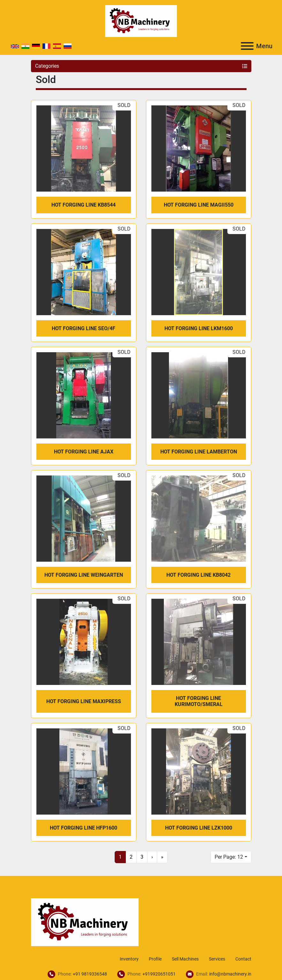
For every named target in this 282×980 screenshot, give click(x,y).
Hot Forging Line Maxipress (84, 701)
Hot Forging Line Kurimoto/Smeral (199, 701)
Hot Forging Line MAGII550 (199, 205)
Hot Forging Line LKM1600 (199, 328)
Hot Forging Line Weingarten (84, 575)
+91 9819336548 (90, 974)
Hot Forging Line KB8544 (84, 205)
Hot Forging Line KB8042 (198, 575)
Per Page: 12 (229, 857)
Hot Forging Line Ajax (84, 452)
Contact (243, 959)
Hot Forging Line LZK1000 (199, 828)
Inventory (129, 959)
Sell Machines (185, 959)
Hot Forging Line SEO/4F (84, 328)
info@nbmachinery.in (230, 974)
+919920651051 (159, 974)
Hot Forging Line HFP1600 (84, 828)
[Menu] (247, 46)
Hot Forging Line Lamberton (199, 452)
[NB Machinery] (85, 922)
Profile (155, 959)
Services (217, 959)
